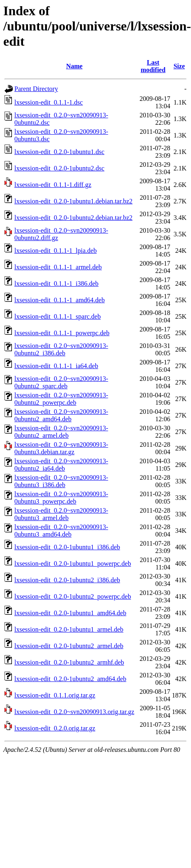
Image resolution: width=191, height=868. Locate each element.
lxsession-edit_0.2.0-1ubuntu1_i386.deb (67, 547)
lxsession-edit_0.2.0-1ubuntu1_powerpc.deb (73, 563)
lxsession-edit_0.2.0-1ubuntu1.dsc (59, 152)
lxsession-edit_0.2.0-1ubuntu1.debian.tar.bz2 (74, 201)
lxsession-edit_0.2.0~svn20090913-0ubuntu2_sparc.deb (61, 382)
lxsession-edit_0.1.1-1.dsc (49, 102)
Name (74, 66)
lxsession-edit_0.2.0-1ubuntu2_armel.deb (69, 646)
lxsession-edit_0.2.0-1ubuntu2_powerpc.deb (73, 596)
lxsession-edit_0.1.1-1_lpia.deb (55, 251)
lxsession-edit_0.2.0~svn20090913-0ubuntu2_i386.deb (61, 349)
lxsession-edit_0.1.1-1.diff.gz (53, 185)
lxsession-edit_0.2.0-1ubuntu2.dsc (59, 168)
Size (179, 66)
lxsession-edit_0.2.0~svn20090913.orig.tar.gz (74, 712)
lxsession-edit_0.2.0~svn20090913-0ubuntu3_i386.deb (61, 481)
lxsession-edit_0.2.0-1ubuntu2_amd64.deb (70, 679)
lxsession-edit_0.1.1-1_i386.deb (56, 283)
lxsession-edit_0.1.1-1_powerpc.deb (62, 333)
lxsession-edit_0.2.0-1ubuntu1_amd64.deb (70, 613)
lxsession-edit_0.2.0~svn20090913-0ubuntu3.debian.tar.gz (61, 448)
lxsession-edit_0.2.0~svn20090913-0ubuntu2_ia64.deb (61, 465)
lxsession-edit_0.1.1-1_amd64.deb (60, 300)
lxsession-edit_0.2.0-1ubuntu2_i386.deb (67, 580)
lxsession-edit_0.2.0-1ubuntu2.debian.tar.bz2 (74, 218)
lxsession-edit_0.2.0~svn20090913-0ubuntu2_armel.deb (61, 432)
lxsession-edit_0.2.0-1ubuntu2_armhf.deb (69, 662)
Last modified (153, 66)
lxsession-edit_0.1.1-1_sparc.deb (58, 316)
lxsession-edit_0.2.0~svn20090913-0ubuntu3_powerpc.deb (61, 498)
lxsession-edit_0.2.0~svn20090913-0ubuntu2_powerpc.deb (61, 399)
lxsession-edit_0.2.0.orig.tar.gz (55, 728)
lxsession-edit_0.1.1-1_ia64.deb (56, 366)
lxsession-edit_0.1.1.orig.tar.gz (55, 695)
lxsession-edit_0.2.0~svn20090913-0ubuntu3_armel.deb (61, 514)
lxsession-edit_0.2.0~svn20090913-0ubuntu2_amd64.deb (61, 415)
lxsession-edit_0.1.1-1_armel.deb (58, 267)
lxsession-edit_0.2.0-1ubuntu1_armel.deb (69, 629)
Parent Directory (36, 89)
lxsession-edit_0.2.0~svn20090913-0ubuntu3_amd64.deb (61, 531)
